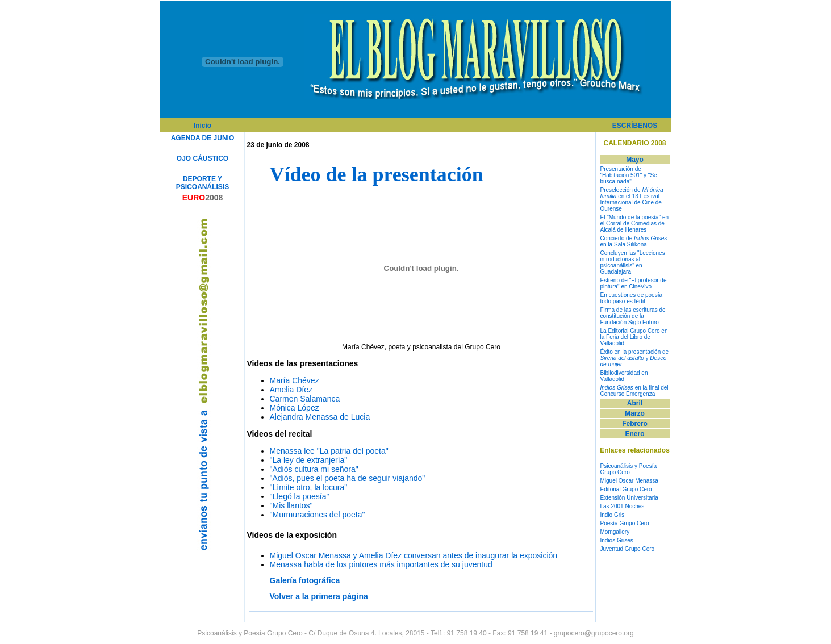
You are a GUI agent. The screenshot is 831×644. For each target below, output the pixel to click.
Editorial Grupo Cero (626, 489)
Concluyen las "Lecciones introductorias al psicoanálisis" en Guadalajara (633, 262)
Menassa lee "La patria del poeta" (329, 451)
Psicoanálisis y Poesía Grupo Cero (629, 469)
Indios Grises (617, 540)
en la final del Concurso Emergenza (634, 391)
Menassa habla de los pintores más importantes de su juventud (381, 564)
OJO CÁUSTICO (202, 158)
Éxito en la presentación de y (635, 358)
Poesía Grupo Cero (625, 523)
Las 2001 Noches (623, 506)
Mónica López (295, 408)
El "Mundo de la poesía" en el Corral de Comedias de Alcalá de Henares (635, 223)
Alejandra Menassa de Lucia (320, 417)
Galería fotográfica (305, 580)
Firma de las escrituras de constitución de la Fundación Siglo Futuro (633, 316)
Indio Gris (613, 515)
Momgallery (615, 532)
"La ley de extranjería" (309, 460)
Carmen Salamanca (305, 399)
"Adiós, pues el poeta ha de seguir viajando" (348, 478)
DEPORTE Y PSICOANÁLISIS (202, 183)
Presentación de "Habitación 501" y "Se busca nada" (629, 175)
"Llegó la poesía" (300, 496)
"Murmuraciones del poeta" (318, 515)
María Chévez (295, 380)
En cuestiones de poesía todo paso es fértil (632, 298)
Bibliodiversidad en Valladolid (624, 376)
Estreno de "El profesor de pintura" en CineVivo (634, 283)
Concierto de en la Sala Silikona (634, 241)
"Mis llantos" (291, 505)
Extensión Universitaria (629, 498)
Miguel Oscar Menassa (629, 481)
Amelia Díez (291, 390)
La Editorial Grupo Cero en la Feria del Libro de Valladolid (634, 337)
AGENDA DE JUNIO (203, 138)
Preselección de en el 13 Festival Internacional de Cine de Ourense (632, 199)
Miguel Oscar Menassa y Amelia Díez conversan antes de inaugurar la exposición (414, 555)
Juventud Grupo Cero (628, 549)
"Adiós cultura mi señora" (314, 469)
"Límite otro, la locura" (309, 487)
